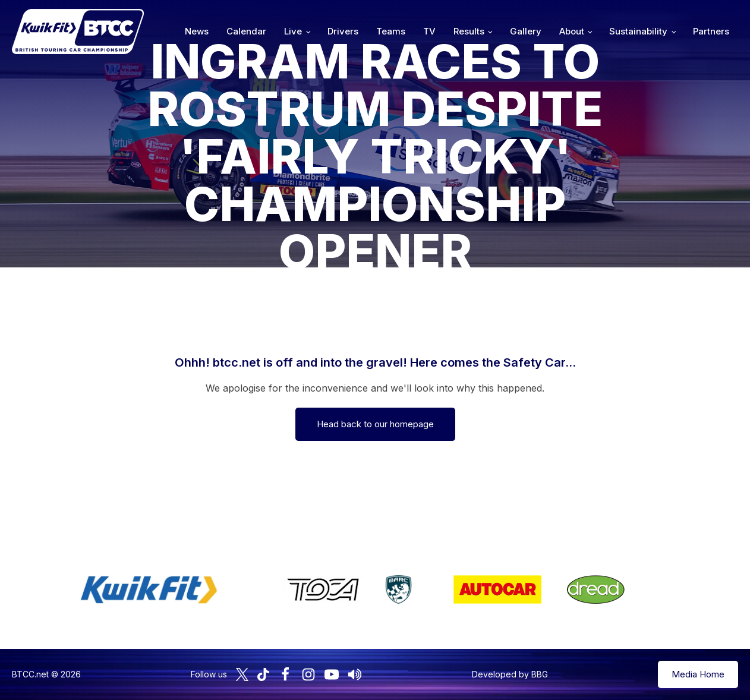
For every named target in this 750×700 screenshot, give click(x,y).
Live (293, 31)
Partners (711, 31)
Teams (391, 31)
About (572, 31)
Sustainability (638, 31)
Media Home (698, 674)
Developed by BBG (510, 674)
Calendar (246, 31)
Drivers (343, 31)
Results (469, 31)
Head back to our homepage (375, 424)
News (197, 31)
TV (429, 31)
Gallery (526, 31)
